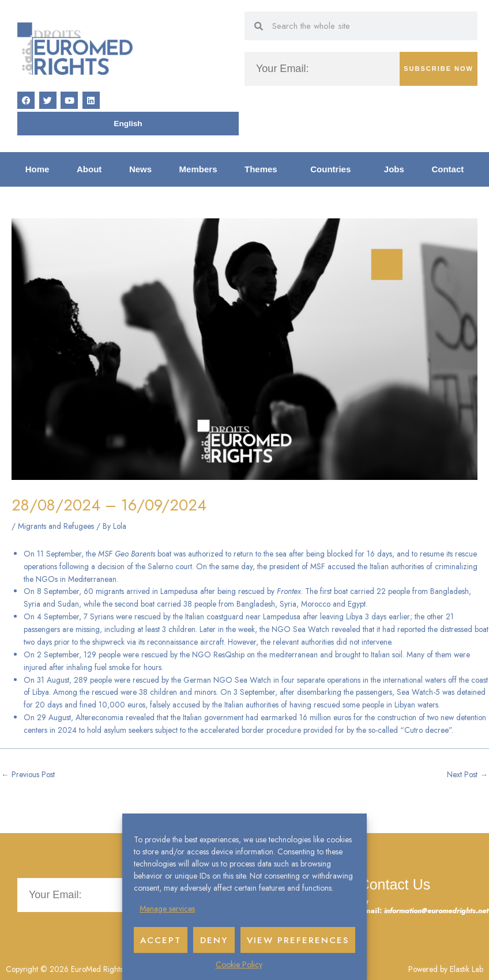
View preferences (298, 940)
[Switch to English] (128, 124)
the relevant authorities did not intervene (326, 642)
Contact (447, 169)
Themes (264, 169)
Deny (214, 940)
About (89, 169)
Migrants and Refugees (56, 526)
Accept (161, 940)
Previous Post (28, 774)
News (140, 169)
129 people (102, 654)
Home (37, 169)
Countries (333, 169)
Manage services (167, 909)
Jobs (394, 169)
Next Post (467, 774)
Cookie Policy (239, 964)
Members (198, 169)
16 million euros (325, 717)
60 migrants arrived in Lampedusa (141, 591)
